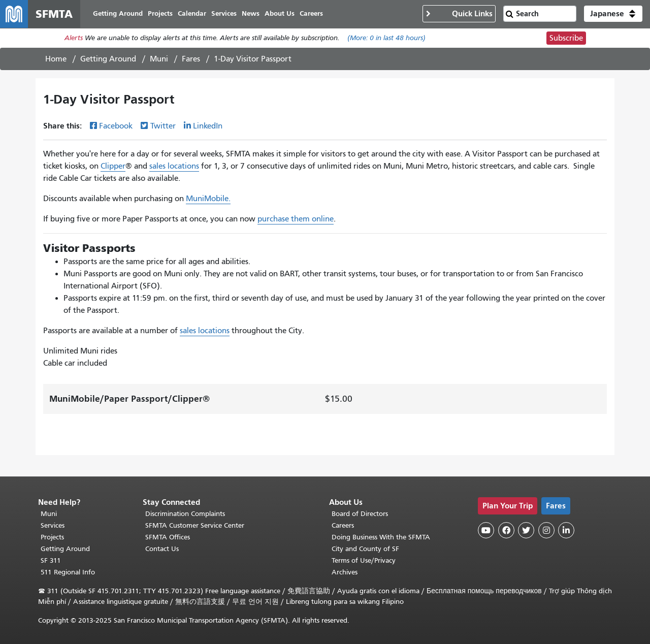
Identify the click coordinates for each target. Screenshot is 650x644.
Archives (345, 572)
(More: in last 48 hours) (386, 39)
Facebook (116, 126)
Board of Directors (360, 514)
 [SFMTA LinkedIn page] (566, 530)
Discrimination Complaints (185, 514)
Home (56, 59)
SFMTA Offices (168, 537)
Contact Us (162, 549)
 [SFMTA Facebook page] (506, 530)
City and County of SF (365, 549)
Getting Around (108, 59)
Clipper (113, 167)
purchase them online (296, 219)
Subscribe (566, 39)
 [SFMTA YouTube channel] (486, 530)
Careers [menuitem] (312, 14)
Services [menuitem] (224, 14)
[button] (613, 14)
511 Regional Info (68, 572)
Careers (343, 525)
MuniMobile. (208, 199)
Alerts (74, 39)
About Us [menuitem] (280, 14)
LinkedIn (208, 126)
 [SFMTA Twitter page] (526, 530)
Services (53, 525)
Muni (159, 59)
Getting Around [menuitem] (118, 14)
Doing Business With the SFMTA (381, 537)
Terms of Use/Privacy (364, 560)
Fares (191, 59)
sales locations (174, 167)
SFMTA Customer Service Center (195, 525)
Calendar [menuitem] (192, 14)
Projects (52, 537)
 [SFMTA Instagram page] (546, 530)
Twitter (163, 126)
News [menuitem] (251, 14)
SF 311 (51, 560)
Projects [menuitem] (161, 14)
